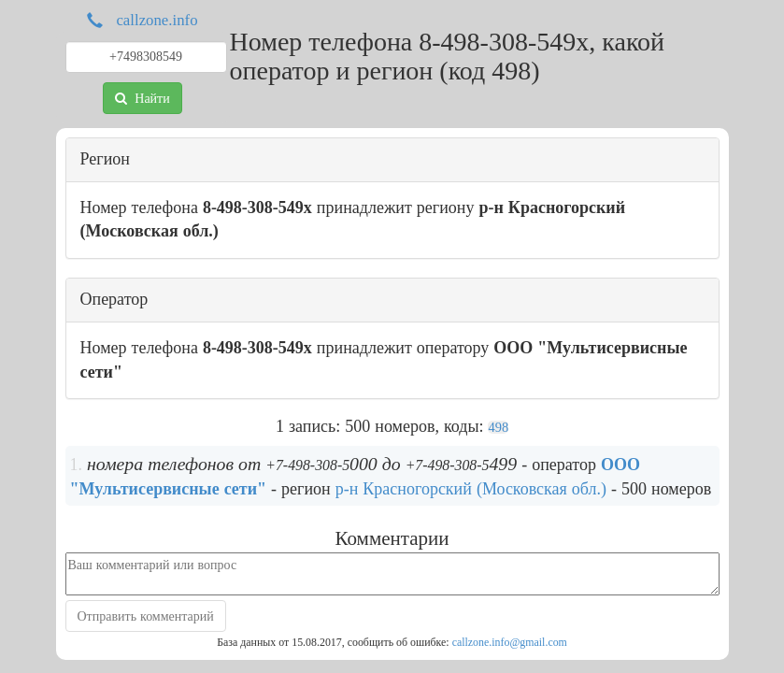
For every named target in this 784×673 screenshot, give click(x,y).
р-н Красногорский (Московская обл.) (471, 489)
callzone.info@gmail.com (510, 642)
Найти (142, 98)
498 (498, 427)
